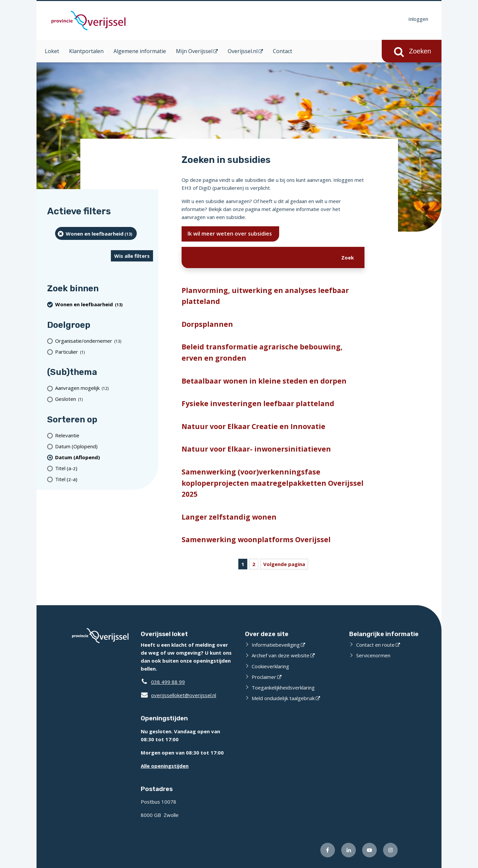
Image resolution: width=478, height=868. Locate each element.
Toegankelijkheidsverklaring (283, 687)
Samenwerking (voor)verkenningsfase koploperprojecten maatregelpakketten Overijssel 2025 (273, 483)
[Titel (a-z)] (104, 468)
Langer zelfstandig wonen (229, 517)
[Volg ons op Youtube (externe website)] (369, 850)
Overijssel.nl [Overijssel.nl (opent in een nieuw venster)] (243, 51)
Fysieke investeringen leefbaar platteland (258, 403)
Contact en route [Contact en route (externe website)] (375, 645)
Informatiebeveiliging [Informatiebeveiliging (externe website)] (276, 645)
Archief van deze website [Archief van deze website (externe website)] (280, 655)
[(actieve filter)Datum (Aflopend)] (104, 457)
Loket (52, 51)
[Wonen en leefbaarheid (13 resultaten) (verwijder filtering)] (96, 233)
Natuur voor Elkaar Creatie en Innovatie (253, 426)
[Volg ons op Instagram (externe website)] (390, 850)
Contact (282, 51)
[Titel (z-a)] (104, 479)
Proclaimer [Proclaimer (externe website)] (264, 677)
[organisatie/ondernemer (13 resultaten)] (104, 341)
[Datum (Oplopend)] (104, 446)
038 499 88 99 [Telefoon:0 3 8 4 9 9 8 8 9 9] (168, 682)
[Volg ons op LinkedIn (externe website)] (349, 850)
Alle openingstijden (165, 766)
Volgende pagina (284, 564)
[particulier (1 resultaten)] (104, 352)
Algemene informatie (140, 51)
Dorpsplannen (207, 324)
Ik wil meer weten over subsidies (230, 234)
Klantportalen (86, 51)
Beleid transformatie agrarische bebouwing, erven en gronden (262, 352)
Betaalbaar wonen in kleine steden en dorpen (264, 381)
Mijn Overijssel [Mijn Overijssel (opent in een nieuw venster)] (194, 51)
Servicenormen (373, 655)
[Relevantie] (104, 435)
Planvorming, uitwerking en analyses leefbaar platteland (265, 296)
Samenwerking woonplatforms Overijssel (256, 540)
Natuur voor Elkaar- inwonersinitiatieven (256, 449)
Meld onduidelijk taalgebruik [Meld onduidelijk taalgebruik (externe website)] (283, 698)
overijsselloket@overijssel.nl (178, 695)
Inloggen (418, 19)
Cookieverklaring (270, 666)
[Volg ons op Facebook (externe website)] (328, 850)
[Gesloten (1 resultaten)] (104, 399)
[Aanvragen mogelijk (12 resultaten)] (104, 388)
